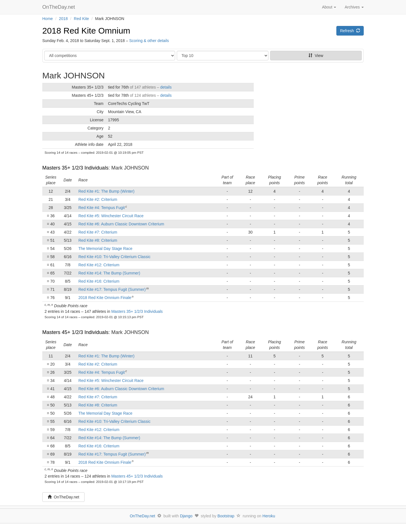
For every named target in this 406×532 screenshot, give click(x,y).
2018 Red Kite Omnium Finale (105, 298)
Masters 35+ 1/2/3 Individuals (75, 168)
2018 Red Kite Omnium (86, 31)
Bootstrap (226, 516)
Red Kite (81, 19)
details (166, 87)
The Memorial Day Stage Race (105, 249)
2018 (63, 19)
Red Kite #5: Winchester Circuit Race (111, 216)
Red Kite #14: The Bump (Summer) (109, 273)
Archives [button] (354, 7)
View (316, 56)
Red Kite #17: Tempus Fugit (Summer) (112, 289)
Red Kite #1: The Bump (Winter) (106, 191)
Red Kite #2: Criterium (98, 199)
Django (186, 516)
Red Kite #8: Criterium (98, 240)
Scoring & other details (149, 41)
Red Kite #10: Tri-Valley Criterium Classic (114, 257)
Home (48, 19)
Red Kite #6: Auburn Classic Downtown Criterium (121, 224)
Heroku (269, 516)
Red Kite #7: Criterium (98, 232)
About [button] (329, 7)
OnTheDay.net (59, 7)
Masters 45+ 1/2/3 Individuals (75, 332)
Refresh (350, 31)
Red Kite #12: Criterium (99, 265)
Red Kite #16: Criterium (99, 281)
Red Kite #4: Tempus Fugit (102, 208)
